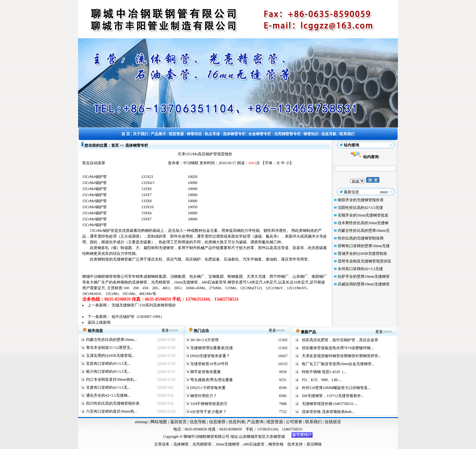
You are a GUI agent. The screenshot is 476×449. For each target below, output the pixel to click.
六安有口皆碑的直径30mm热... (112, 411)
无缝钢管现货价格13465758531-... (330, 404)
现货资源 (275, 422)
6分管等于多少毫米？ (208, 412)
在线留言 (333, 422)
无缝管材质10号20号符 (209, 364)
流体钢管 (140, 282)
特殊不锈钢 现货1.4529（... (324, 372)
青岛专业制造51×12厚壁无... (110, 348)
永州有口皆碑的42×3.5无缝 (360, 269)
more (384, 192)
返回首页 (178, 422)
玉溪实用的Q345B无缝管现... (110, 356)
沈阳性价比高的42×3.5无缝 (360, 208)
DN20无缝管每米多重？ (210, 356)
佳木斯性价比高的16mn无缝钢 (363, 223)
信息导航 (198, 422)
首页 (115, 145)
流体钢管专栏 (137, 145)
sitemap (141, 422)
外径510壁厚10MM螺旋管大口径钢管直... (336, 388)
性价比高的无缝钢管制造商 (361, 238)
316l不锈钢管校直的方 (208, 404)
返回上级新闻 (99, 322)
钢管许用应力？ (203, 396)
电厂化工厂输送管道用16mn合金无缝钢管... (338, 364)
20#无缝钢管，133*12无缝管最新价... (333, 396)
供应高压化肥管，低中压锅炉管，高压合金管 (340, 340)
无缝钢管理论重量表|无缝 (211, 348)
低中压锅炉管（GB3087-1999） (138, 317)
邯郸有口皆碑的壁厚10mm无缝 (364, 246)
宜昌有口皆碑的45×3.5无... (108, 364)
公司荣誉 (295, 422)
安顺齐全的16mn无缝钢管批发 (363, 215)
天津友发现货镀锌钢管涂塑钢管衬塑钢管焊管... (341, 356)
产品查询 (256, 422)
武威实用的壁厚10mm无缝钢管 (364, 284)
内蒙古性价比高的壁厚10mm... (112, 340)
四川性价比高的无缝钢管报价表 (113, 403)
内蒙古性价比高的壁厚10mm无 (364, 231)
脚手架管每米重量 (205, 372)
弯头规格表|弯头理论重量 (211, 380)
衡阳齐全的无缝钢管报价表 (361, 200)
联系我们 (314, 422)
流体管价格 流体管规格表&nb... (328, 412)
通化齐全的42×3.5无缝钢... (108, 395)
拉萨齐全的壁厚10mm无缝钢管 (364, 276)
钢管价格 (276, 444)
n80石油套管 (212, 282)
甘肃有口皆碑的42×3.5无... (108, 387)
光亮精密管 (161, 282)
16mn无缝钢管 (186, 282)
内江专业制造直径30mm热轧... (112, 379)
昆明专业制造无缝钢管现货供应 (364, 261)
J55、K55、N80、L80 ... (322, 380)
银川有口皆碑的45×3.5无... (108, 372)
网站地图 (159, 422)
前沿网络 (314, 444)
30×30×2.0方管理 (204, 340)
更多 (165, 330)
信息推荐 (216, 422)
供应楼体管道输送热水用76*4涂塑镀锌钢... (338, 348)
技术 (291, 444)
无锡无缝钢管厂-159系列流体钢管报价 (144, 305)
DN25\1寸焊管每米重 (207, 388)
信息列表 (237, 422)
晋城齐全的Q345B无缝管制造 (362, 254)
